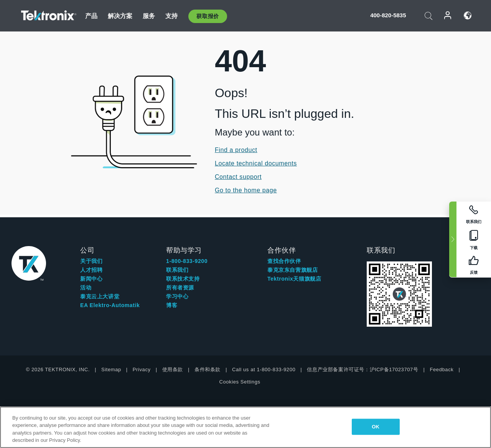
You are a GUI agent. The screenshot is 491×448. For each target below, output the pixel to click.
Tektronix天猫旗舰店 (294, 279)
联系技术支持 (183, 279)
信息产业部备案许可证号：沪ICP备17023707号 (362, 369)
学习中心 (177, 296)
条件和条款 (208, 369)
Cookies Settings (240, 382)
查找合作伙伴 (284, 261)
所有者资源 (180, 288)
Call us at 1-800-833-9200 (264, 369)
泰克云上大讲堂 (100, 296)
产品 (91, 16)
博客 (172, 305)
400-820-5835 (388, 15)
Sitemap (111, 369)
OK (376, 427)
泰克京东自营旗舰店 (292, 270)
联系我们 (177, 270)
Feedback (442, 369)
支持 (171, 16)
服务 (149, 16)
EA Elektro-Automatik (110, 305)
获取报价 (208, 16)
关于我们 (91, 261)
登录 (448, 16)
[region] (245, 427)
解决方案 (120, 16)
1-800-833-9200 (187, 261)
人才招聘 (91, 270)
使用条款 (173, 369)
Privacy (142, 369)
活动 (86, 288)
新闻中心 (91, 279)
